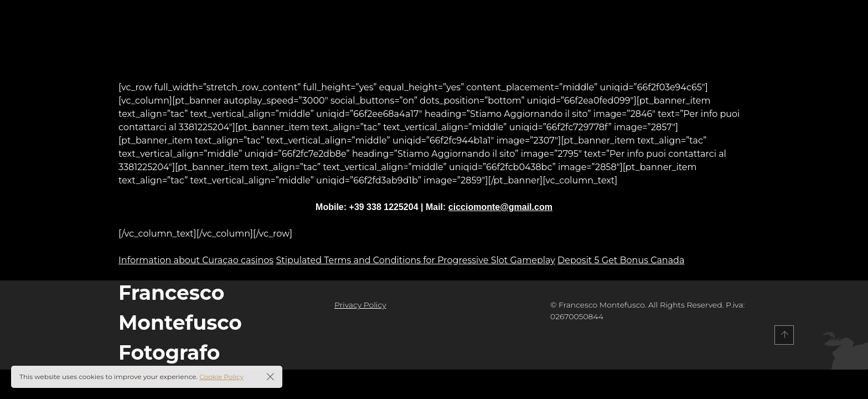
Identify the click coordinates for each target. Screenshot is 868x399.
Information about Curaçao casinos (196, 260)
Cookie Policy (221, 377)
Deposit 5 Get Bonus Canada (621, 260)
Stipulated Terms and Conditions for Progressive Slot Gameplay (415, 260)
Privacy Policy (360, 305)
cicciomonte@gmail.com (500, 207)
